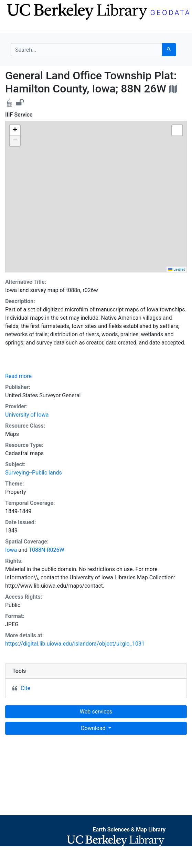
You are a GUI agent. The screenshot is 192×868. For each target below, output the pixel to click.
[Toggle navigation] (15, 27)
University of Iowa (27, 415)
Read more (18, 376)
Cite (25, 688)
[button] (15, 130)
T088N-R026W (46, 550)
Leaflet (177, 269)
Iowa (11, 550)
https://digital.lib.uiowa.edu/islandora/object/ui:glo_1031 (75, 644)
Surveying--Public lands (34, 473)
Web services (96, 712)
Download (94, 728)
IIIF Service (19, 115)
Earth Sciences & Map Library (129, 830)
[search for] (86, 50)
